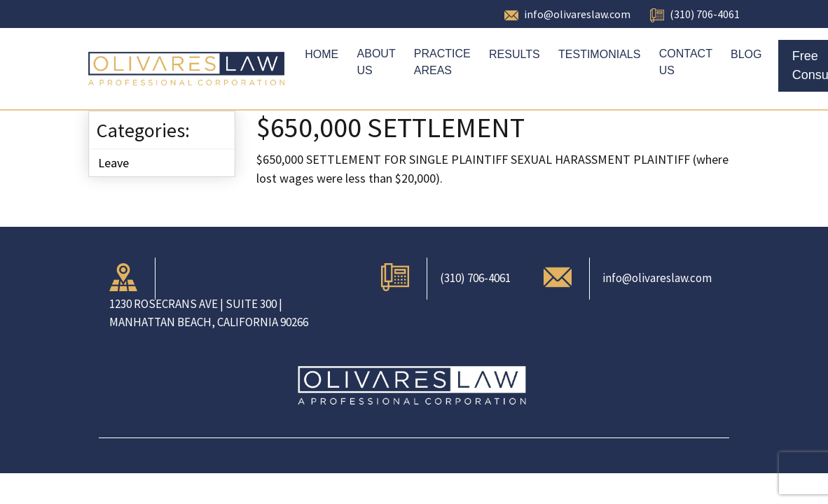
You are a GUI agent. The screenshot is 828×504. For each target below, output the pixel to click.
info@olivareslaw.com (577, 14)
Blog (746, 54)
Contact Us (686, 62)
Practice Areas (442, 62)
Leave (113, 163)
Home (322, 54)
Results (515, 54)
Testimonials (599, 54)
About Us (377, 62)
